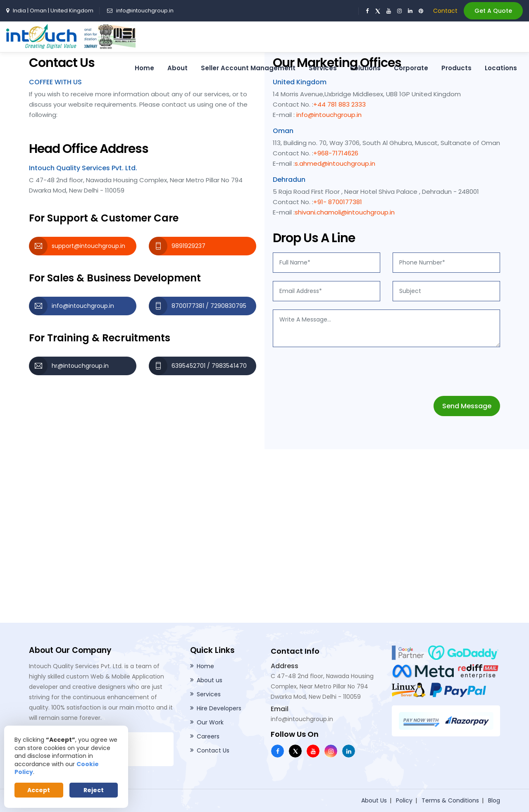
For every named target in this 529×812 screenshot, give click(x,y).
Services (323, 68)
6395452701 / (192, 366)
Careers (208, 736)
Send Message (467, 406)
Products (456, 68)
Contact (445, 11)
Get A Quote (493, 11)
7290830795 (228, 306)
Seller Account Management (248, 68)
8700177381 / (191, 306)
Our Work (210, 722)
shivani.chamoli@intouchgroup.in (345, 212)
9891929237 (188, 246)
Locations (501, 68)
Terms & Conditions (450, 800)
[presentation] (336, 371)
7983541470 (229, 366)
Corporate (411, 68)
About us (210, 680)
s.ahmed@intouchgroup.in (335, 163)
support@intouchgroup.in (88, 246)
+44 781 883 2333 (340, 104)
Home (144, 68)
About (178, 68)
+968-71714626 (336, 153)
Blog (494, 800)
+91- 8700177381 (338, 202)
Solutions (365, 68)
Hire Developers (219, 708)
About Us (374, 800)
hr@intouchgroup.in (80, 366)
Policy (404, 800)
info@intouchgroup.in (145, 11)
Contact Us (213, 750)
